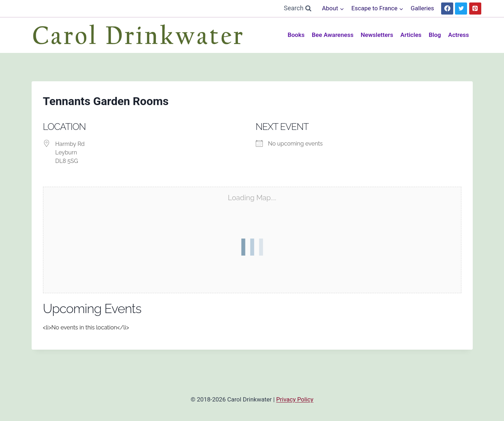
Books (296, 35)
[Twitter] (461, 9)
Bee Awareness (333, 35)
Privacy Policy (295, 399)
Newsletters (377, 35)
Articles (411, 35)
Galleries (422, 8)
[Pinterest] (475, 9)
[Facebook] (447, 9)
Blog (435, 35)
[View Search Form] (298, 8)
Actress (459, 35)
